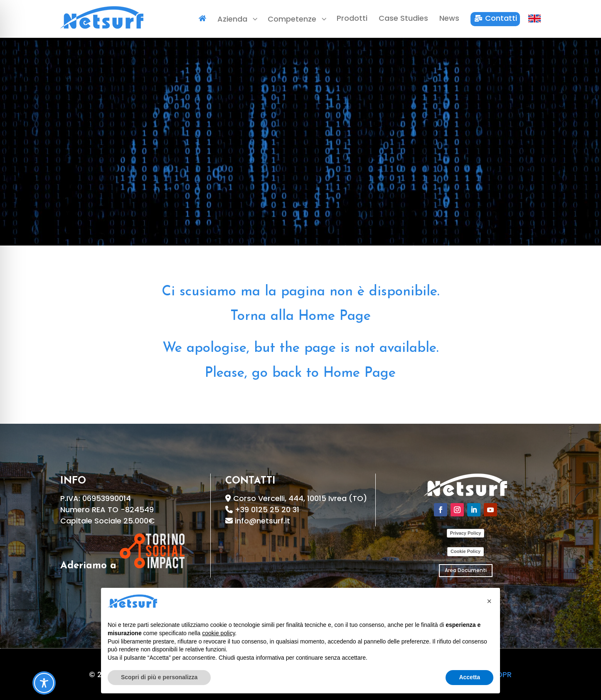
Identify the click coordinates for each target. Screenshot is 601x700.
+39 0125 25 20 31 (267, 510)
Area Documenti (466, 570)
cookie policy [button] (218, 633)
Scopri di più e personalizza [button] (159, 677)
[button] (489, 601)
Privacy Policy (466, 533)
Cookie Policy (466, 551)
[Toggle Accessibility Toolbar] (44, 683)
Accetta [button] (469, 677)
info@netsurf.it (262, 521)
